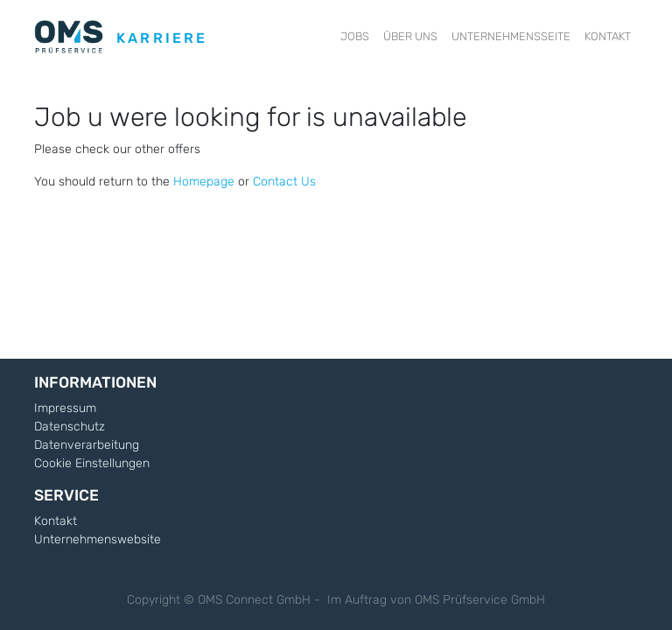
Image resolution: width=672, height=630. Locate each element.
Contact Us (284, 182)
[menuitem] (355, 37)
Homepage (204, 182)
